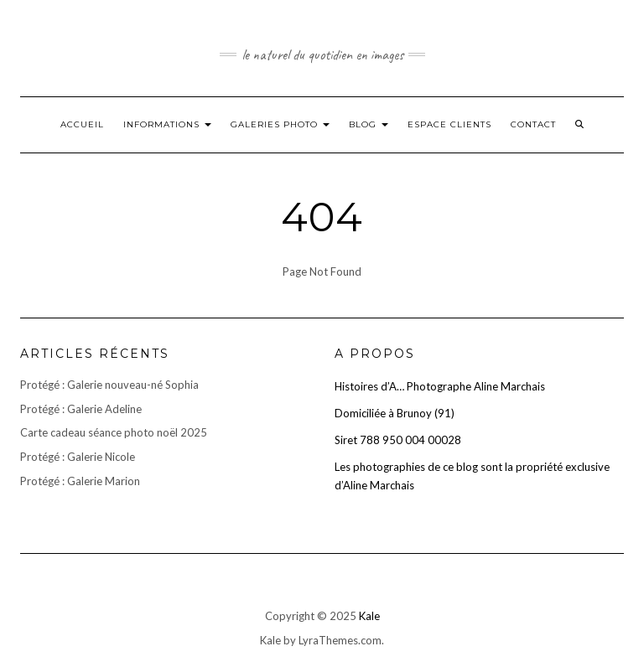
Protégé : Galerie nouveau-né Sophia (109, 385)
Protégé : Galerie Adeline (81, 409)
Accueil (82, 124)
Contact (533, 124)
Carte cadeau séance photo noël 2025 (114, 432)
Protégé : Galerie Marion (80, 481)
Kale (369, 616)
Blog (369, 124)
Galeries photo (280, 124)
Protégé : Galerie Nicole (78, 457)
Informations (167, 124)
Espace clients (449, 124)
